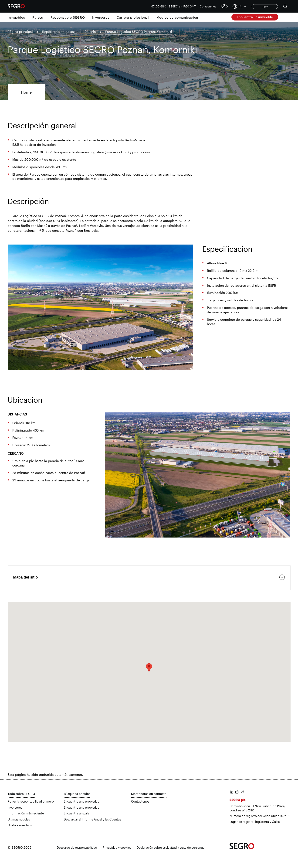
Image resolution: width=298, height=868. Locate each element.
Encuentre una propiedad (82, 801)
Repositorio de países (59, 32)
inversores (15, 807)
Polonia (90, 32)
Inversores (101, 17)
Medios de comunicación (177, 17)
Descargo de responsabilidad (77, 848)
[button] (149, 668)
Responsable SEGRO (68, 17)
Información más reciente (26, 813)
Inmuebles (16, 17)
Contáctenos (208, 6)
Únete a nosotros (20, 825)
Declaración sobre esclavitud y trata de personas (170, 848)
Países (38, 17)
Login (265, 6)
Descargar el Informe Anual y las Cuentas (92, 819)
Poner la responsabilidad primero (31, 801)
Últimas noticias (19, 819)
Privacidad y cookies (117, 848)
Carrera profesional (133, 17)
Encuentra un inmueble (255, 17)
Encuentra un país (76, 813)
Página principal (20, 32)
